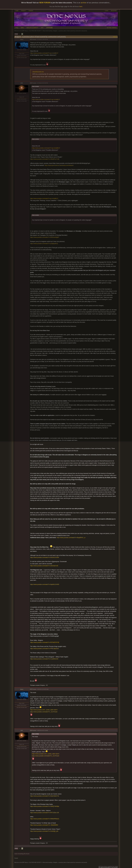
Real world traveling (47, 31)
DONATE (31, 11)
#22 (31, 83)
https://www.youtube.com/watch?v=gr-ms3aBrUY (44, 53)
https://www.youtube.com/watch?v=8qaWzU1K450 (45, 584)
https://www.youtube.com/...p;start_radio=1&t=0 (44, 710)
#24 (31, 730)
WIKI (22, 28)
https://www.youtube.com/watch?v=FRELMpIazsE (44, 649)
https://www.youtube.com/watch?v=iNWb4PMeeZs (45, 819)
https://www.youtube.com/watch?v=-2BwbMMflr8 (44, 825)
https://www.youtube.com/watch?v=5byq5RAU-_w (71, 538)
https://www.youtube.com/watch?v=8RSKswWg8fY (45, 237)
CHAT (17, 11)
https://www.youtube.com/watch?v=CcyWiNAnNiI (44, 659)
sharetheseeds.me (38, 72)
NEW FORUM (45, 3)
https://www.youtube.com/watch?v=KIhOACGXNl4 (45, 557)
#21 (31, 39)
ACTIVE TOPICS (112, 28)
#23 (31, 689)
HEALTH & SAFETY (32, 28)
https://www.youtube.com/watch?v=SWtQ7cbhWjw (45, 806)
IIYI (22, 83)
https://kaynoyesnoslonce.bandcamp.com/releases (59, 165)
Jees (22, 39)
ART (42, 28)
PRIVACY (23, 11)
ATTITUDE (49, 28)
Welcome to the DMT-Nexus (21, 31)
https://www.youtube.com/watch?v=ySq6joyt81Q (44, 244)
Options (115, 37)
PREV (16, 34)
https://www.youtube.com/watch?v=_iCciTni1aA (44, 712)
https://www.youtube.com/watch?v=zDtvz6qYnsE (44, 566)
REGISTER (114, 11)
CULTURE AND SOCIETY (35, 31)
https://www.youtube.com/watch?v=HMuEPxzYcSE (45, 159)
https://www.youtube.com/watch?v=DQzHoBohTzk (45, 796)
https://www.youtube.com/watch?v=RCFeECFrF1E (45, 642)
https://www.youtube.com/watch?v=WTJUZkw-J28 (45, 813)
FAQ (17, 28)
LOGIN (107, 11)
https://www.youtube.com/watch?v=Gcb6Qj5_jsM (44, 831)
